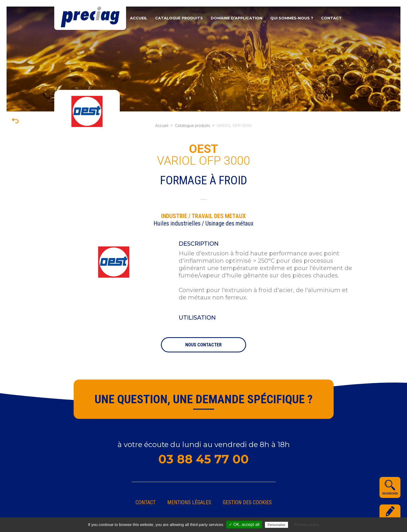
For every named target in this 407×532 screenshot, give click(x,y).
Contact (331, 18)
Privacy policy (307, 525)
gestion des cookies (247, 502)
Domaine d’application (237, 18)
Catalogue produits (179, 18)
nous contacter (203, 345)
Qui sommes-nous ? (292, 18)
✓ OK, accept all (244, 525)
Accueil (139, 18)
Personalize (276, 525)
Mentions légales (189, 502)
